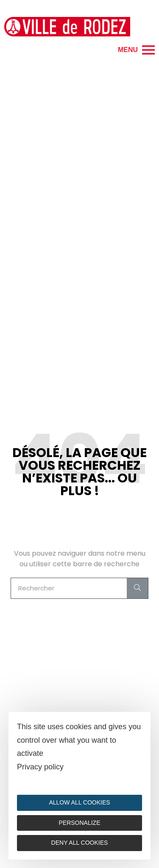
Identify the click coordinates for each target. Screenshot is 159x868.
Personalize (79, 823)
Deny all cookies (80, 843)
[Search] (137, 588)
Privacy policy (40, 767)
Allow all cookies (79, 802)
